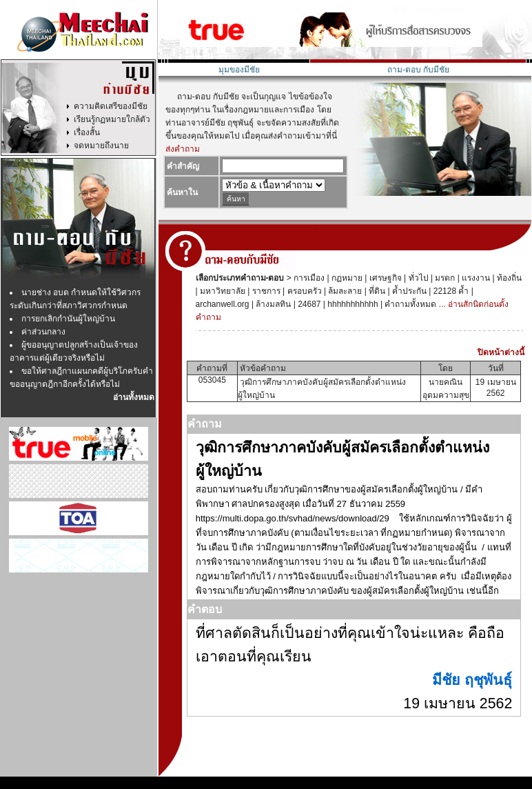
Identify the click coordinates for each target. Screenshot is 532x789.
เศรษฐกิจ (384, 278)
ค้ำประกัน (408, 291)
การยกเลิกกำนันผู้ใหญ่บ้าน (68, 319)
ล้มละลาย (344, 291)
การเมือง (308, 278)
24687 (308, 304)
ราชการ (265, 291)
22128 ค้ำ (450, 291)
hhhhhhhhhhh (352, 304)
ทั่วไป (417, 278)
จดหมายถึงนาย (101, 146)
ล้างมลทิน (272, 304)
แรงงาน (475, 278)
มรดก (444, 278)
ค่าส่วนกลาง (43, 332)
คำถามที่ (212, 368)
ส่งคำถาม (183, 149)
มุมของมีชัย (239, 70)
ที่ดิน (376, 291)
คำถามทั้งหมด (409, 304)
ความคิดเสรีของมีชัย (111, 106)
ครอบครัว (303, 291)
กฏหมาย (346, 278)
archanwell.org (223, 304)
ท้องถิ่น (508, 278)
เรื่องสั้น (87, 132)
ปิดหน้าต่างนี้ (501, 352)
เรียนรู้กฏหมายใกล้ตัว (112, 119)
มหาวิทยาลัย (222, 291)
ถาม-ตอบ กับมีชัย (418, 70)
